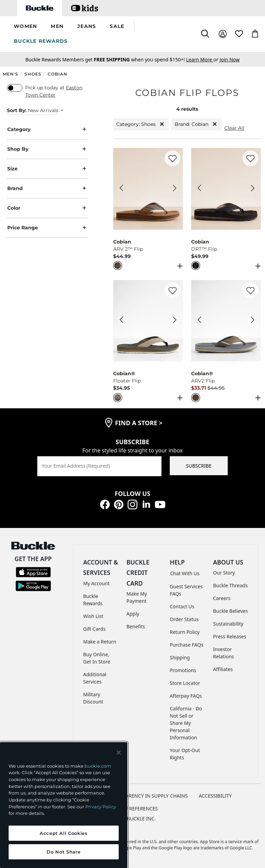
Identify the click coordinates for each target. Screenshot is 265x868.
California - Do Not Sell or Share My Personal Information (186, 723)
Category (48, 129)
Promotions (183, 670)
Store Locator (185, 683)
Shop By (48, 149)
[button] (25, 27)
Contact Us (182, 606)
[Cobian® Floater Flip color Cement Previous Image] (121, 321)
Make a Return (100, 642)
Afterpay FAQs (186, 696)
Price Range (48, 228)
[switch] (15, 88)
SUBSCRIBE (199, 466)
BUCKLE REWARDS (41, 41)
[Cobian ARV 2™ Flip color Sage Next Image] (175, 189)
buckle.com (98, 766)
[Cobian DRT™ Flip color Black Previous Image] (199, 189)
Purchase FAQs (187, 645)
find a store (139, 423)
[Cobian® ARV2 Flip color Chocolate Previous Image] (199, 321)
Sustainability (228, 624)
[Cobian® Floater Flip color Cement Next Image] (175, 321)
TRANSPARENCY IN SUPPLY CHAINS (148, 796)
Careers (222, 598)
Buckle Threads (230, 585)
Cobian (57, 74)
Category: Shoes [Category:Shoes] (141, 124)
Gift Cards (94, 629)
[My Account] (223, 34)
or (203, 59)
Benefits (136, 626)
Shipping (180, 657)
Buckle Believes (231, 611)
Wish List (93, 616)
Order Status (184, 619)
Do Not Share (63, 852)
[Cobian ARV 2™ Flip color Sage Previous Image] (121, 189)
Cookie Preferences (133, 809)
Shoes (33, 74)
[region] (64, 805)
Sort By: (17, 110)
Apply (133, 614)
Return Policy (185, 632)
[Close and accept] (119, 752)
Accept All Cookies (64, 833)
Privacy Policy (101, 807)
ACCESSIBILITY (215, 796)
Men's (11, 74)
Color (48, 208)
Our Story (224, 573)
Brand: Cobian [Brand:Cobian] (197, 124)
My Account (96, 583)
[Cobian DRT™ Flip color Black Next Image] (253, 189)
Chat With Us (185, 573)
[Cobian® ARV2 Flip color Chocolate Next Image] (253, 321)
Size (48, 169)
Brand (48, 188)
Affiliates (223, 669)
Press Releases (230, 636)
